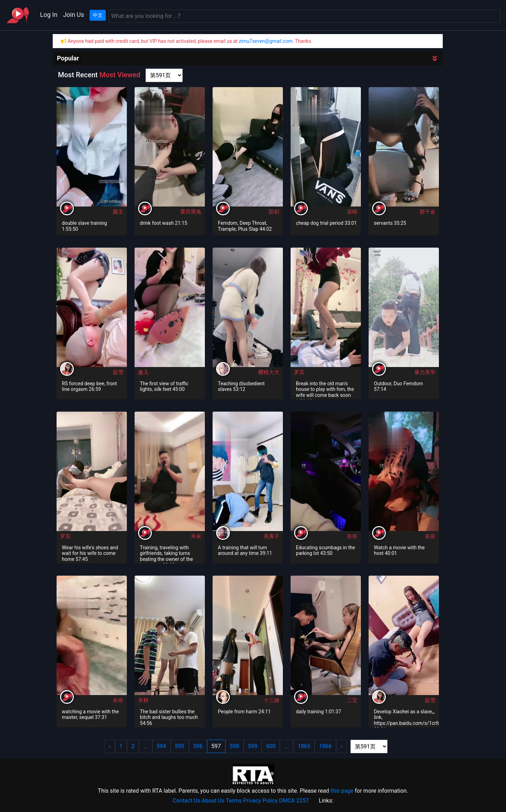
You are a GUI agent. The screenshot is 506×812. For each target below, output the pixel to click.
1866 (325, 746)
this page (342, 791)
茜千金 (427, 212)
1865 (304, 746)
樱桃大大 (269, 372)
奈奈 (352, 536)
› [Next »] (341, 746)
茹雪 (118, 372)
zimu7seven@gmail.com (265, 41)
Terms (234, 801)
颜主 (118, 212)
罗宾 (299, 372)
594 (161, 746)
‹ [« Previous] (110, 746)
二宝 (352, 700)
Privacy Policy (261, 801)
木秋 (143, 700)
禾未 (196, 536)
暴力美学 (425, 372)
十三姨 (271, 700)
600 (271, 746)
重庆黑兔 (191, 212)
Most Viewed (120, 75)
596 (198, 746)
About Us (213, 801)
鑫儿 (143, 372)
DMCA (287, 801)
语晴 (352, 212)
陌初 (274, 212)
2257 (303, 801)
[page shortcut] (164, 75)
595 (180, 746)
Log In (49, 15)
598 (235, 746)
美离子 (271, 536)
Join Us (73, 15)
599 (253, 746)
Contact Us (186, 801)
